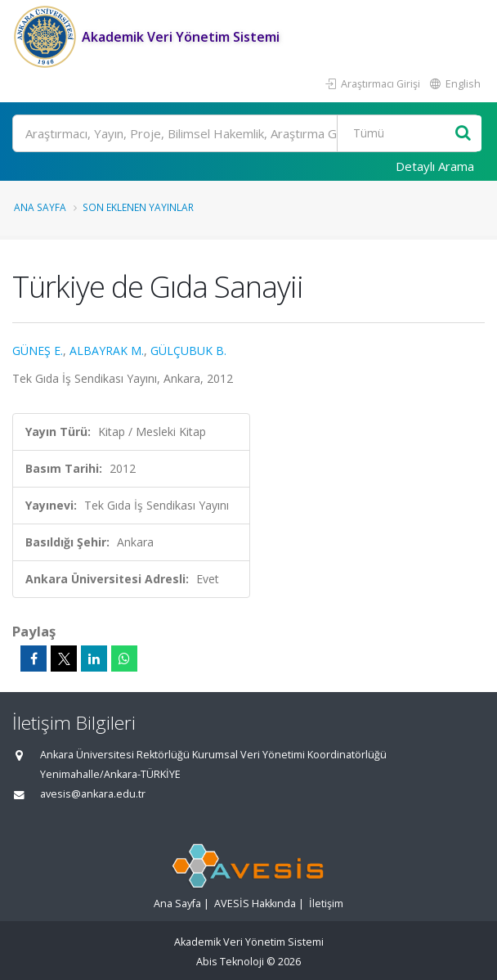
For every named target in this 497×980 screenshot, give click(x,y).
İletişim (326, 904)
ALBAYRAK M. (107, 351)
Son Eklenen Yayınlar (138, 207)
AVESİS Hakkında (255, 904)
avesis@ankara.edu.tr (93, 794)
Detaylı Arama (435, 166)
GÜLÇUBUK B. (188, 351)
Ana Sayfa (40, 207)
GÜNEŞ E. (38, 351)
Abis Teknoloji (230, 962)
